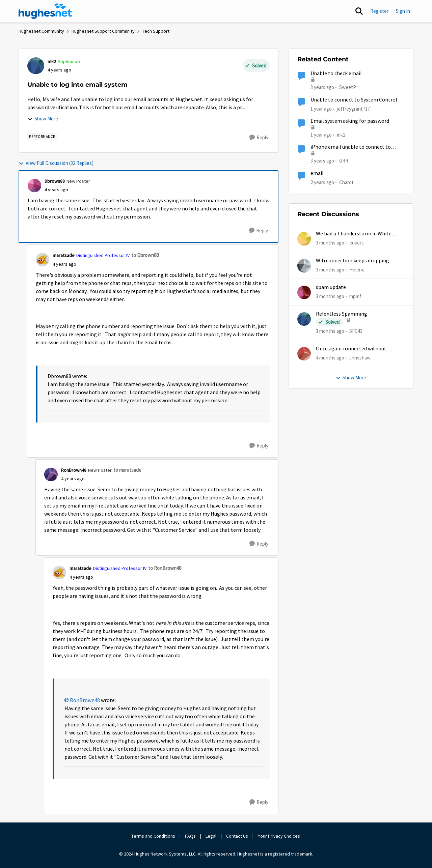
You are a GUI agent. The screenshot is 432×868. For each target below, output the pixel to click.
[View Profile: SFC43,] (304, 319)
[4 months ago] (330, 358)
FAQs (190, 836)
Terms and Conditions (153, 836)
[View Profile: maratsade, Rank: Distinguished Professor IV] (43, 260)
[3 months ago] (330, 243)
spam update (331, 287)
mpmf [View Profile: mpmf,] (355, 296)
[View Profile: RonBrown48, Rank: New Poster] (51, 474)
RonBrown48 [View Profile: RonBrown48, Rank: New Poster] (74, 470)
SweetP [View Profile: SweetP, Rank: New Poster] (348, 87)
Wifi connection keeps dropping (353, 261)
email (317, 173)
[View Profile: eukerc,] (304, 239)
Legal (211, 836)
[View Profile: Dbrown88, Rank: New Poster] (34, 185)
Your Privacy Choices (279, 836)
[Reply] (259, 138)
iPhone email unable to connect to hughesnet (351, 147)
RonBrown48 (85, 700)
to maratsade (127, 470)
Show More (43, 119)
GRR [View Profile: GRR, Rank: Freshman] (344, 161)
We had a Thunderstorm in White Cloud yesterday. (354, 234)
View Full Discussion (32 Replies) (56, 163)
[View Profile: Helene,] (304, 266)
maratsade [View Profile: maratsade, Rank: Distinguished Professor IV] (64, 255)
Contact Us (237, 836)
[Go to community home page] (46, 11)
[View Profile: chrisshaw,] (304, 354)
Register (379, 11)
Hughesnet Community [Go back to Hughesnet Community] (41, 31)
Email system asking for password (350, 121)
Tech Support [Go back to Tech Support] (156, 31)
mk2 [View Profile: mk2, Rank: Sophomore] (52, 61)
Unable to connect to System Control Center (354, 100)
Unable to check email (336, 74)
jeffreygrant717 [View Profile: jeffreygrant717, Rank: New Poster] (353, 108)
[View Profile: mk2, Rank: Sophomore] (36, 66)
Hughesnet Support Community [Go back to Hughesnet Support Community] (103, 31)
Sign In (403, 11)
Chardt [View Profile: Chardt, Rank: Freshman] (346, 182)
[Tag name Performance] (42, 137)
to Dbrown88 (145, 255)
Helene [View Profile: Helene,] (357, 269)
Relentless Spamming (342, 314)
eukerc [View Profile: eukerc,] (357, 243)
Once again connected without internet (351, 349)
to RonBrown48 (165, 568)
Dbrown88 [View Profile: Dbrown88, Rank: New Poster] (55, 181)
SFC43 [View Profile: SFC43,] (356, 331)
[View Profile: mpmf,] (304, 292)
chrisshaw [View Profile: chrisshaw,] (360, 358)
